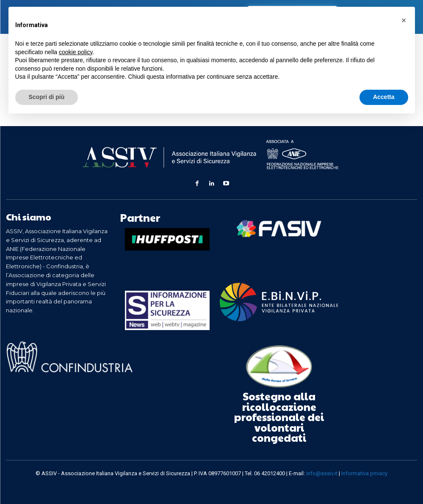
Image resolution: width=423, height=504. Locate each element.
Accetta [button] (384, 97)
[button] (404, 20)
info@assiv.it (322, 470)
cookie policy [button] (76, 52)
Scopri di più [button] (47, 97)
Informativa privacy (364, 470)
